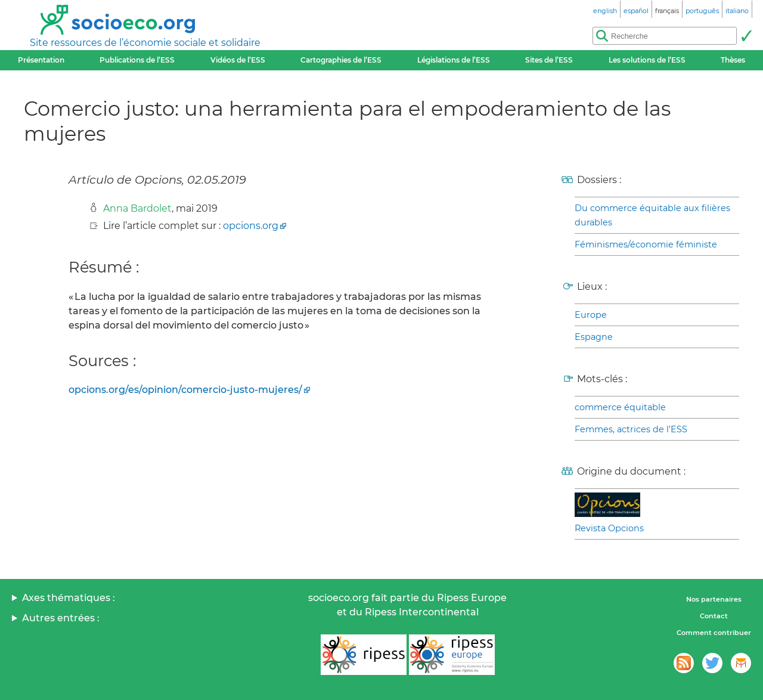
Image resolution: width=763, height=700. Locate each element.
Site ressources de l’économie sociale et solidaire (145, 43)
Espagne (594, 337)
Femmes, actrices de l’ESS (631, 429)
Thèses (733, 60)
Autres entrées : (61, 618)
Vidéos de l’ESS (238, 60)
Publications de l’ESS (137, 60)
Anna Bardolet (137, 208)
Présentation (41, 60)
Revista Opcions (609, 528)
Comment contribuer (714, 633)
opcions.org (251, 226)
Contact (714, 616)
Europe (591, 315)
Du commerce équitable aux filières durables (652, 215)
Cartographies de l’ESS (341, 60)
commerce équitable (620, 407)
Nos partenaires (714, 599)
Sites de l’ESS (549, 60)
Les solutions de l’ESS (647, 60)
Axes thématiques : (69, 598)
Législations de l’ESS (454, 60)
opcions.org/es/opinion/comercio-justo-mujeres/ (185, 390)
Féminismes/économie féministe (646, 244)
